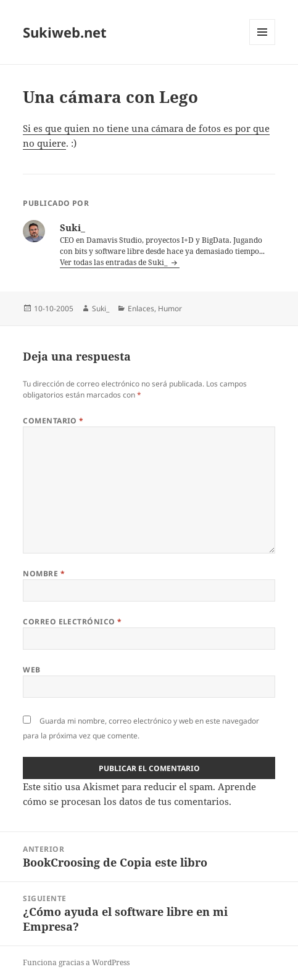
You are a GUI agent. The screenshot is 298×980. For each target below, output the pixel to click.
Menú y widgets (263, 45)
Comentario (53, 421)
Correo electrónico (72, 622)
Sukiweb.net (65, 32)
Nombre (44, 574)
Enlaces (141, 308)
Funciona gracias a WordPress (76, 962)
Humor (170, 308)
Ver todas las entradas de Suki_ (115, 262)
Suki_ (101, 308)
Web (31, 670)
